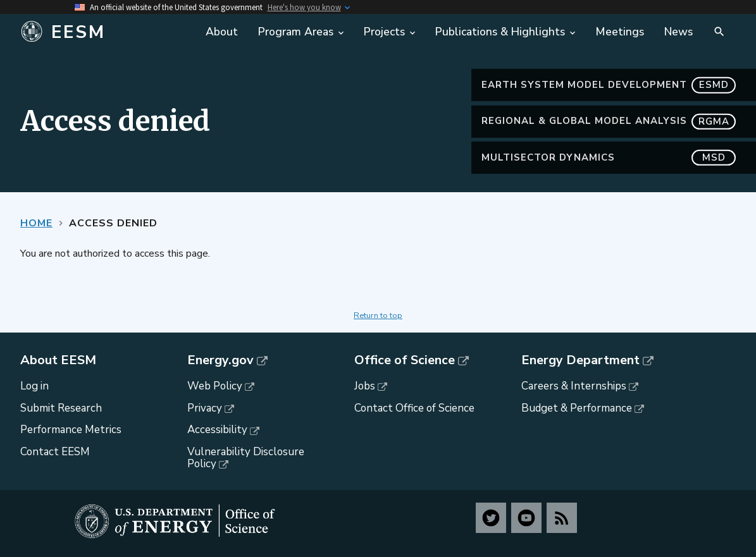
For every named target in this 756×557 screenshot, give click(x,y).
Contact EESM (55, 452)
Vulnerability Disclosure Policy (246, 458)
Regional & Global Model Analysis (609, 121)
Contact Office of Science (414, 408)
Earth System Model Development (609, 85)
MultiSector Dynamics (609, 158)
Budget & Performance (577, 408)
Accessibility (217, 430)
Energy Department (580, 360)
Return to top (378, 315)
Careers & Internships (574, 386)
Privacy (205, 408)
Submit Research (61, 408)
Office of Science (405, 360)
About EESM (58, 360)
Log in (34, 386)
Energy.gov (220, 360)
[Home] (105, 32)
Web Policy (215, 386)
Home (36, 223)
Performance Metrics (71, 430)
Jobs (365, 386)
